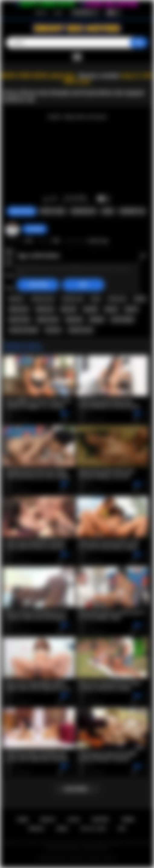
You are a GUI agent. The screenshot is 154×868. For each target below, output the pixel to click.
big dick (91, 309)
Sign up (41, 12)
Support (101, 819)
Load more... (77, 789)
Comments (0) (132, 211)
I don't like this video (54, 199)
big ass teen (48, 319)
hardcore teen (81, 330)
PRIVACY (36, 829)
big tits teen (19, 319)
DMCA (62, 829)
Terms (128, 819)
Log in (58, 12)
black (96, 299)
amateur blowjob (24, 330)
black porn (117, 299)
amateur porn (43, 299)
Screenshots (83, 211)
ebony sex (45, 309)
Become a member (99, 76)
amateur (16, 299)
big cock (69, 309)
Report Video (52, 211)
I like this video (46, 199)
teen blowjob (122, 319)
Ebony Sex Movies (71, 858)
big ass (111, 309)
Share (107, 211)
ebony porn (19, 309)
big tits (131, 309)
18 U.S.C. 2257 (93, 829)
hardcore (53, 330)
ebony (140, 299)
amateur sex (73, 299)
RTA (122, 829)
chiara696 (35, 229)
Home (22, 819)
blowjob (97, 319)
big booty (74, 319)
